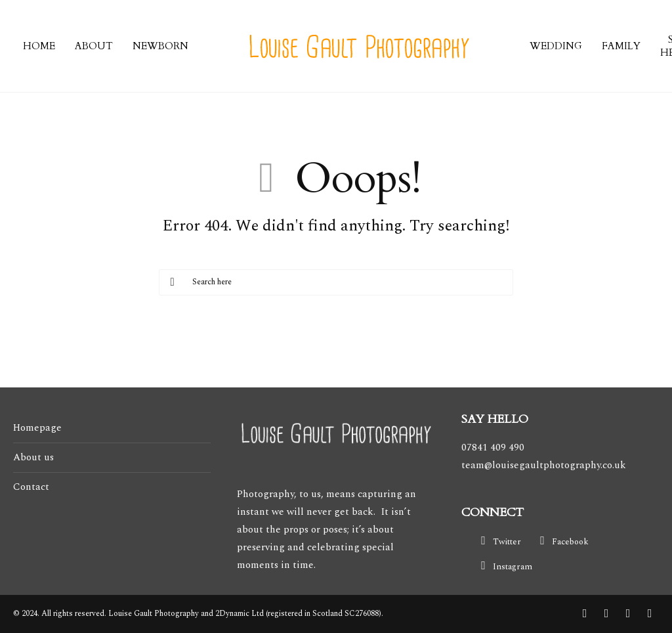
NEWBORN (160, 46)
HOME (39, 46)
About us (33, 457)
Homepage (37, 428)
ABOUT (94, 46)
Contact (31, 487)
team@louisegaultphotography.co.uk (544, 465)
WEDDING (556, 46)
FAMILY (621, 46)
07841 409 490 (493, 447)
